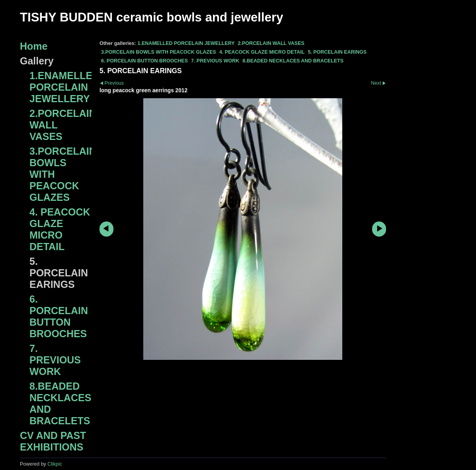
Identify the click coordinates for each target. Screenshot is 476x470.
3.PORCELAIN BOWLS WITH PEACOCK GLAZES (159, 52)
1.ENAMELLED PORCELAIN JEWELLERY (186, 43)
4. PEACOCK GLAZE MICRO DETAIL (262, 52)
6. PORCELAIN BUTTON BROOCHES (144, 61)
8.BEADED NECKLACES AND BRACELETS (293, 61)
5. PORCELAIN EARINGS (337, 52)
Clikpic (55, 464)
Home (34, 46)
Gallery (37, 61)
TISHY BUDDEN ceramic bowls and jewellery (152, 17)
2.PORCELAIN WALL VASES (271, 43)
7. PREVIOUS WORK (215, 61)
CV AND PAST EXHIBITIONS (53, 441)
